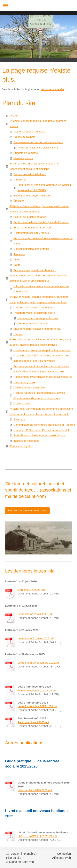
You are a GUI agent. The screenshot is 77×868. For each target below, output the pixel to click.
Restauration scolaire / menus (31, 233)
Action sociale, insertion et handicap (35, 270)
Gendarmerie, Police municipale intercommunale (42, 350)
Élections (19, 201)
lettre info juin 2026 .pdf (32, 590)
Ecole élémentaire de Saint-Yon (32, 228)
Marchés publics (23, 158)
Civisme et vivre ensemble (29, 387)
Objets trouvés (22, 403)
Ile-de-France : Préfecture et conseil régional (40, 435)
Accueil (14, 116)
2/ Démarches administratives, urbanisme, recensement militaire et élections (34, 166)
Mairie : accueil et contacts (29, 132)
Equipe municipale (24, 137)
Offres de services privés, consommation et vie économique (41, 289)
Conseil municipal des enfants (31, 249)
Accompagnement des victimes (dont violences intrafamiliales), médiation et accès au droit (41, 369)
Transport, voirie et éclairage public (34, 313)
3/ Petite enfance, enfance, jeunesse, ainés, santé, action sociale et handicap (39, 209)
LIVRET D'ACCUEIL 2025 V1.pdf (37, 836)
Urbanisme (20, 180)
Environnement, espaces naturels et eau (37, 329)
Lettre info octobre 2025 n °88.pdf (37, 706)
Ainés (17, 259)
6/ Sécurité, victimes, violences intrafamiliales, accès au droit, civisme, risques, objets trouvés (40, 342)
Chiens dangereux (24, 382)
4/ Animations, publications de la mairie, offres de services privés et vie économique (38, 278)
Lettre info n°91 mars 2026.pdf (36, 638)
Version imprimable (21, 854)
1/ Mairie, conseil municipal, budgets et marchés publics (38, 124)
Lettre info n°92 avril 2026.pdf (35, 614)
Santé (17, 265)
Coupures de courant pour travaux (38, 318)
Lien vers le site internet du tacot (27, 510)
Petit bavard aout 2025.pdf (33, 722)
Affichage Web (61, 858)
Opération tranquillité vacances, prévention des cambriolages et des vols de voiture (41, 358)
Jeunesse (19, 254)
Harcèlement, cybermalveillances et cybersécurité (43, 377)
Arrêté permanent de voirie (33, 323)
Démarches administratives (30, 174)
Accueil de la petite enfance (30, 217)
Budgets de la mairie (26, 153)
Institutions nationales (26, 441)
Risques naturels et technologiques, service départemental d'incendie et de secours (39, 395)
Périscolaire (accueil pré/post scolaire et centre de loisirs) (43, 241)
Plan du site (14, 858)
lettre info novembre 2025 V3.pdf (37, 691)
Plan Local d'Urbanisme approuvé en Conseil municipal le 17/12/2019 (44, 188)
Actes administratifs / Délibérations (38, 148)
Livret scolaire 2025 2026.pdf (35, 790)
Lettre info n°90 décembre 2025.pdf (39, 663)
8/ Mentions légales (21, 446)
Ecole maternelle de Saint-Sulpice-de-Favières (41, 222)
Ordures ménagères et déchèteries (34, 307)
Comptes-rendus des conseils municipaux (38, 142)
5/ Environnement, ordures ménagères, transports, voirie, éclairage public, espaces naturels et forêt (39, 299)
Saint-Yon (19, 419)
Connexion (64, 854)
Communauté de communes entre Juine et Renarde (44, 425)
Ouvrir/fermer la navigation (38, 5)
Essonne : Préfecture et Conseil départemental (41, 430)
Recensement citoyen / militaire (32, 196)
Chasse (18, 334)
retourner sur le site (52, 89)
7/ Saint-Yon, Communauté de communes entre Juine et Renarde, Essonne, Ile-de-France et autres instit (41, 411)
